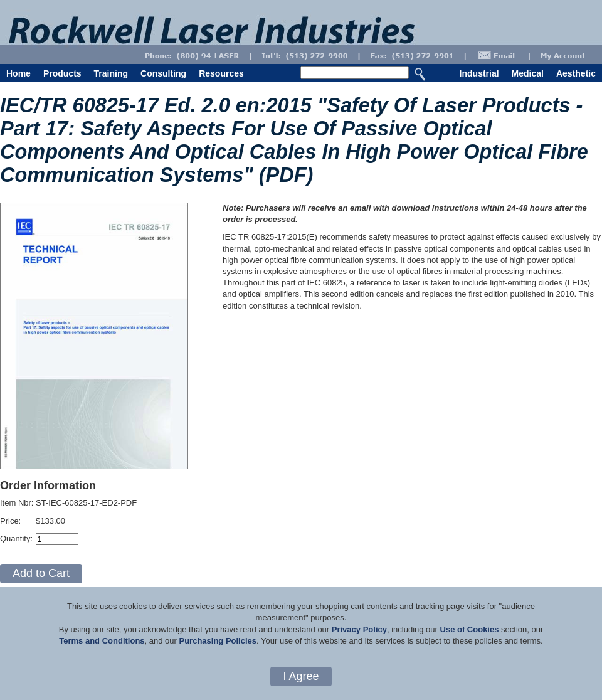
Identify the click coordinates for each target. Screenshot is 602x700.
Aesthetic (576, 73)
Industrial (479, 73)
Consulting (163, 73)
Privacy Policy (359, 629)
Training (111, 73)
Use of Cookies (470, 629)
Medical (528, 73)
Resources (221, 73)
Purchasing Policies (218, 641)
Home (18, 73)
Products (62, 73)
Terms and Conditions (102, 641)
